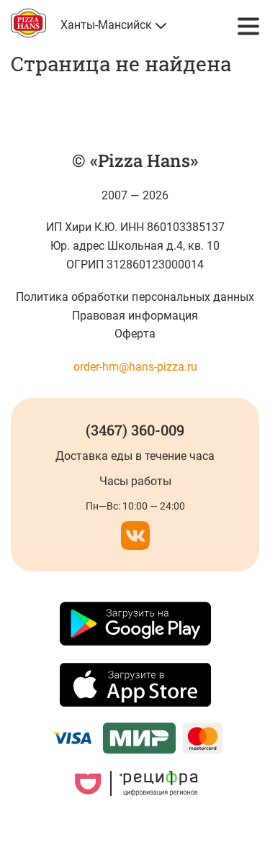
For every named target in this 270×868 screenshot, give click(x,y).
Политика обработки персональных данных (135, 297)
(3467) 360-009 (135, 430)
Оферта (135, 334)
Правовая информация (135, 316)
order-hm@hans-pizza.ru (135, 367)
